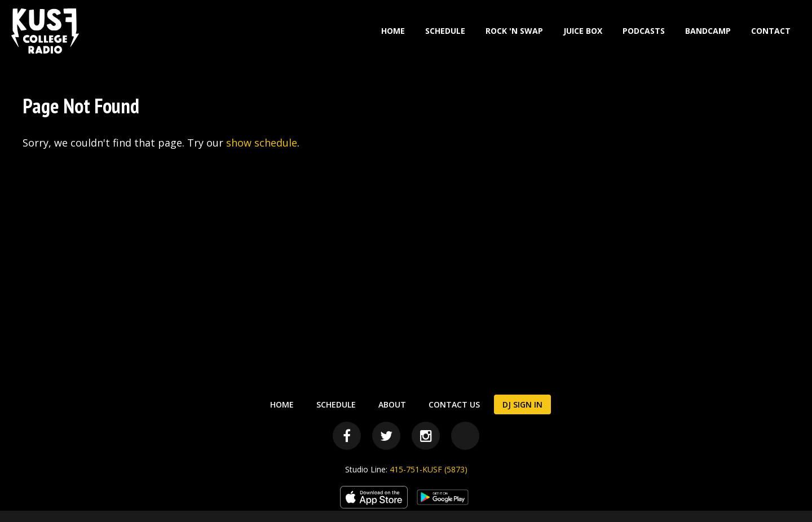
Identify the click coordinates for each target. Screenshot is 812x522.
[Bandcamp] (465, 436)
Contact (771, 31)
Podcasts (644, 31)
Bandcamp (708, 31)
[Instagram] (426, 436)
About (392, 404)
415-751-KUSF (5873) (429, 469)
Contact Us (454, 404)
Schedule (445, 31)
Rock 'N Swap (514, 31)
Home (393, 31)
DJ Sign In (522, 404)
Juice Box (583, 31)
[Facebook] (347, 436)
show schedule (262, 143)
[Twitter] (386, 436)
